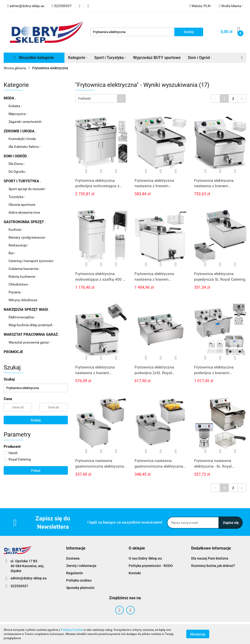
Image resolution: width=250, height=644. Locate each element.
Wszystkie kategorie (34, 58)
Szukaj (36, 420)
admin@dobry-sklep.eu (29, 578)
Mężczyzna (18, 114)
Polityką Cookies (72, 630)
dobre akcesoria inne (24, 212)
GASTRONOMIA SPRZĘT (25, 222)
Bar (12, 253)
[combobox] (100, 98)
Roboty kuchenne (22, 276)
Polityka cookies (79, 580)
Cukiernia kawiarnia (24, 269)
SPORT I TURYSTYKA (22, 181)
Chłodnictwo (19, 284)
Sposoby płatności (80, 588)
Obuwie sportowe (22, 205)
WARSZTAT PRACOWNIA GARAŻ (32, 334)
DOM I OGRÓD (16, 156)
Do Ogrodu (17, 172)
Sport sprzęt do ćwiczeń (27, 189)
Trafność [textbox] (84, 98)
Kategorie (78, 58)
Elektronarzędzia (22, 317)
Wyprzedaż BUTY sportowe (157, 58)
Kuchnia (16, 230)
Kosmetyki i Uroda (22, 139)
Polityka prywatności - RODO (151, 566)
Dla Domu (17, 164)
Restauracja (18, 245)
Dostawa (73, 558)
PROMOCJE (13, 352)
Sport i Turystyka (110, 58)
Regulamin (75, 573)
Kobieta (15, 106)
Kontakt (135, 573)
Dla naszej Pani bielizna (210, 558)
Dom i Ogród (200, 58)
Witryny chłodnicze (23, 300)
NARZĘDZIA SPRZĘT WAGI (27, 310)
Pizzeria (15, 292)
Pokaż (36, 471)
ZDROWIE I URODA (20, 131)
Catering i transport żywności (31, 261)
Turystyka (17, 197)
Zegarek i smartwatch (25, 122)
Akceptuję (198, 634)
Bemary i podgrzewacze (27, 237)
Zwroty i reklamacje (81, 566)
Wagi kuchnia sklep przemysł (31, 325)
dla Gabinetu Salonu (25, 147)
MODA (10, 98)
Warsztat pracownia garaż (29, 342)
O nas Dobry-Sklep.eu (145, 558)
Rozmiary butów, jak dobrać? (213, 566)
